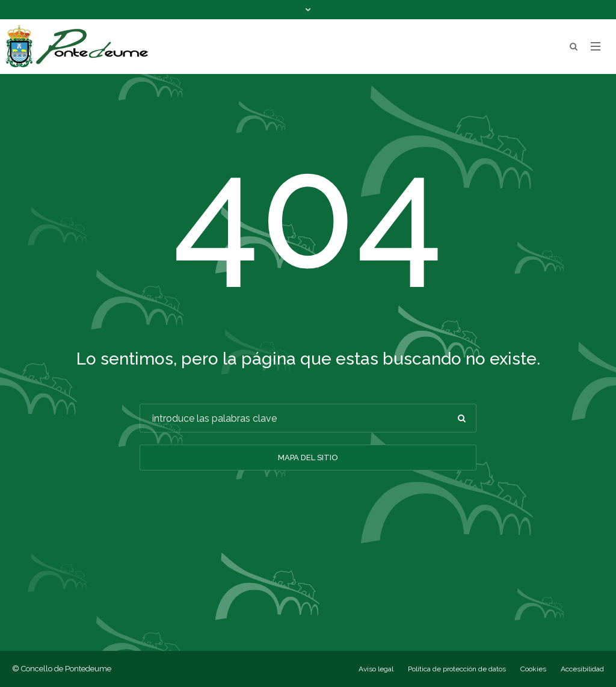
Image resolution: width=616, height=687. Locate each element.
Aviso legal (376, 669)
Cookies (533, 669)
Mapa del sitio (308, 457)
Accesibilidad (582, 669)
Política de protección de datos (457, 669)
